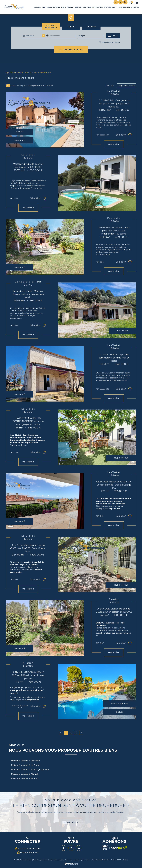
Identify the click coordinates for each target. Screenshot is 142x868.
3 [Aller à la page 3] (76, 733)
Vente (36, 73)
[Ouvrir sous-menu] (49, 7)
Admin (88, 860)
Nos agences (124, 7)
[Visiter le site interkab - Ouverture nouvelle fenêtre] (118, 848)
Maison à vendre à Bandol (25, 778)
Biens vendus (67, 7)
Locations (55, 7)
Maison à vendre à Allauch (25, 774)
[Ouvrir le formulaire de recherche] (113, 36)
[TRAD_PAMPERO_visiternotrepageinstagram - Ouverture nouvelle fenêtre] (120, 2)
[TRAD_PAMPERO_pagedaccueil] (14, 9)
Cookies (125, 860)
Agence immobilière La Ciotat (19, 73)
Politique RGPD (116, 860)
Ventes (45, 7)
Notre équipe (110, 7)
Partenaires (106, 860)
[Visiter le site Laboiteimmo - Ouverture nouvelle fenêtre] (71, 864)
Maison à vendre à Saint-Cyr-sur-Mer (30, 770)
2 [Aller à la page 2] (71, 733)
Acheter (135, 7)
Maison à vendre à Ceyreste (26, 761)
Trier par (109, 86)
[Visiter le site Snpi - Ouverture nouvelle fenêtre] (105, 848)
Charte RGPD (96, 860)
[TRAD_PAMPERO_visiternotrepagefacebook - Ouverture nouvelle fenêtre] (116, 2)
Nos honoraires (59, 860)
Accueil (37, 7)
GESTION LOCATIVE (83, 7)
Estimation (98, 7)
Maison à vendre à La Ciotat (25, 765)
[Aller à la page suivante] (81, 733)
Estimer (91, 27)
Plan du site (69, 860)
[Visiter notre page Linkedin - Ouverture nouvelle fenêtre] (125, 2)
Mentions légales (79, 860)
